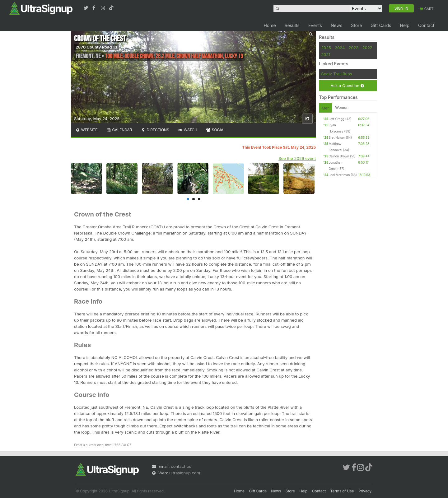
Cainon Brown (339, 156)
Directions (155, 130)
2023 (354, 48)
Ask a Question (347, 86)
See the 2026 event (297, 158)
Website (86, 130)
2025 (326, 48)
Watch (188, 130)
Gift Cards (381, 25)
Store (356, 25)
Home (270, 25)
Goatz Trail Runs (336, 74)
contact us (181, 466)
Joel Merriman (339, 175)
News (336, 25)
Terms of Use (342, 491)
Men (326, 108)
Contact (426, 25)
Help (405, 25)
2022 (367, 48)
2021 (326, 54)
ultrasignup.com (185, 473)
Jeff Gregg (336, 119)
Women (342, 107)
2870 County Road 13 (96, 47)
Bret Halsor (337, 137)
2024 (340, 48)
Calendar (119, 130)
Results (292, 25)
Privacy (365, 491)
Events (315, 25)
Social (216, 130)
